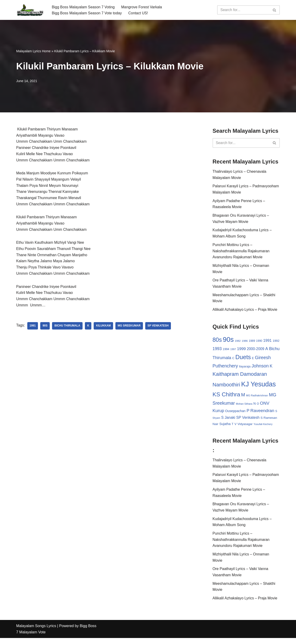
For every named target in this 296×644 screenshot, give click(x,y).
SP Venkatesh (159, 329)
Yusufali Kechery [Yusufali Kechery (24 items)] (263, 428)
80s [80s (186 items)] (217, 342)
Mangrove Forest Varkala (142, 7)
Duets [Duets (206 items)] (243, 360)
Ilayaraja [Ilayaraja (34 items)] (245, 369)
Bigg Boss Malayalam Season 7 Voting (84, 7)
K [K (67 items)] (271, 369)
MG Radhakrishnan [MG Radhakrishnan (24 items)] (257, 398)
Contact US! (139, 13)
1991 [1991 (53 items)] (268, 343)
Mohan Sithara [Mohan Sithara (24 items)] (244, 407)
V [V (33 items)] (236, 427)
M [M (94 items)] (243, 398)
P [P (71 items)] (248, 414)
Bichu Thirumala (68, 329)
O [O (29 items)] (258, 407)
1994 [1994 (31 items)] (226, 352)
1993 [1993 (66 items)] (217, 351)
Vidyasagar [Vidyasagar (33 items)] (245, 427)
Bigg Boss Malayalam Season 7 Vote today (87, 13)
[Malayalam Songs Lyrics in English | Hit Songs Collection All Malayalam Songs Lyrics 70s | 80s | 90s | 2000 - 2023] (30, 10)
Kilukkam (104, 329)
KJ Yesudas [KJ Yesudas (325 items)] (259, 387)
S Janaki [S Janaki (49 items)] (228, 421)
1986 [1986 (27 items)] (245, 343)
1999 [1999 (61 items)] (241, 351)
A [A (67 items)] (267, 351)
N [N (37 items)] (255, 407)
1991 (33, 329)
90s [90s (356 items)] (228, 342)
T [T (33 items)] (233, 427)
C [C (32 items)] (233, 361)
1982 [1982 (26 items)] (238, 343)
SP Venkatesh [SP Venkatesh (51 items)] (248, 421)
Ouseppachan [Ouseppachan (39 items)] (235, 414)
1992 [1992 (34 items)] (276, 343)
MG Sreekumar (130, 329)
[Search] (243, 10)
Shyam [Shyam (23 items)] (216, 421)
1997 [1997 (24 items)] (233, 352)
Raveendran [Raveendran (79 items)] (262, 414)
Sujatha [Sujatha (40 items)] (225, 427)
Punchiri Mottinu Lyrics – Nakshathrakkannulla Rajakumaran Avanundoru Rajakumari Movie (241, 253)
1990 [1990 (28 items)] (259, 343)
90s (45, 329)
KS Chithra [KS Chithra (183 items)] (226, 397)
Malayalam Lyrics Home (33, 51)
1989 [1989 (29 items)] (252, 343)
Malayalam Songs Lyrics (36, 632)
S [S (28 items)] (276, 414)
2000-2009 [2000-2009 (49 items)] (255, 351)
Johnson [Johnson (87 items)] (260, 369)
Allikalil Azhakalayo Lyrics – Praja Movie (245, 312)
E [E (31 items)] (253, 361)
